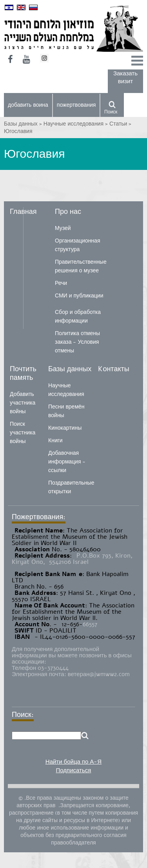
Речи (61, 283)
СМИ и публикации (79, 296)
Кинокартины (65, 428)
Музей (63, 228)
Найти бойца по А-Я (73, 762)
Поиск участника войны (23, 433)
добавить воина (28, 105)
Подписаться (74, 770)
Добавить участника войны (23, 403)
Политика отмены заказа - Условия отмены (77, 342)
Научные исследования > (76, 124)
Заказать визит (125, 77)
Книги (55, 440)
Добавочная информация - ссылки (67, 462)
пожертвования (76, 105)
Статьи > (120, 124)
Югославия (18, 131)
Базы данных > (24, 124)
